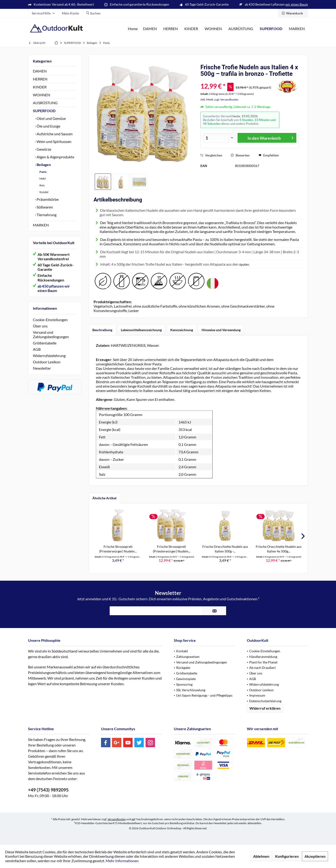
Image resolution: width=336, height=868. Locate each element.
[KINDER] (191, 29)
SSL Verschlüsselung (191, 690)
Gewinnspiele (186, 679)
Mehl (42, 179)
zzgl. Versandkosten (226, 99)
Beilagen (43, 165)
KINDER (40, 87)
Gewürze (44, 149)
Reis (42, 185)
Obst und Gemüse (51, 118)
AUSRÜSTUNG (45, 103)
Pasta (43, 172)
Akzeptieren (315, 856)
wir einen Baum (297, 4)
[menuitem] (293, 13)
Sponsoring (184, 684)
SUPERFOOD (44, 111)
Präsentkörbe (47, 199)
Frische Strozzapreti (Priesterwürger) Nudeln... (118, 549)
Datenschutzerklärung (265, 701)
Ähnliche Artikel (104, 498)
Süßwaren (44, 207)
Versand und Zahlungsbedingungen (51, 334)
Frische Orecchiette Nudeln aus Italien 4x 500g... (279, 549)
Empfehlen (269, 155)
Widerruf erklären (265, 708)
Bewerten (240, 155)
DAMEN (40, 71)
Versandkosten (117, 819)
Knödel (44, 192)
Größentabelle (45, 343)
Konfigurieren (287, 856)
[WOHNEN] (213, 29)
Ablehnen (261, 856)
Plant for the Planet (263, 662)
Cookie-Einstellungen (50, 320)
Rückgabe (183, 668)
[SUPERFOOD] (271, 29)
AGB (37, 349)
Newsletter (42, 368)
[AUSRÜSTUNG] (241, 29)
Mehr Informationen (122, 861)
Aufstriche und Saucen (54, 134)
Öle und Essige (48, 126)
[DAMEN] (150, 29)
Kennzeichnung (182, 330)
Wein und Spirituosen (54, 141)
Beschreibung (102, 330)
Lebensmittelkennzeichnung (141, 330)
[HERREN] (171, 29)
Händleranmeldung (263, 657)
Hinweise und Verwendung (221, 330)
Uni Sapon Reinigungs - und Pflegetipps (204, 695)
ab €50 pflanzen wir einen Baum (54, 288)
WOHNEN (42, 95)
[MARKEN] (297, 29)
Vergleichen (211, 155)
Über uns (40, 326)
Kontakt (182, 651)
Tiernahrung (46, 215)
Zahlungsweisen (188, 657)
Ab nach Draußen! (263, 668)
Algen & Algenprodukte (55, 157)
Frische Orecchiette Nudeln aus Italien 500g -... (225, 549)
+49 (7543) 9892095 (48, 790)
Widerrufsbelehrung (49, 356)
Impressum (257, 695)
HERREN (40, 79)
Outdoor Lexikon (47, 362)
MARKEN (41, 225)
